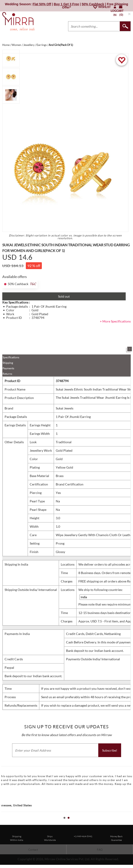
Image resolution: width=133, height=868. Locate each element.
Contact (33, 850)
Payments (8, 368)
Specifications (11, 357)
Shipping (8, 363)
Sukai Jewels (65, 408)
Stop (131, 823)
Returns (7, 374)
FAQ (100, 850)
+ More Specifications (115, 321)
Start (127, 823)
